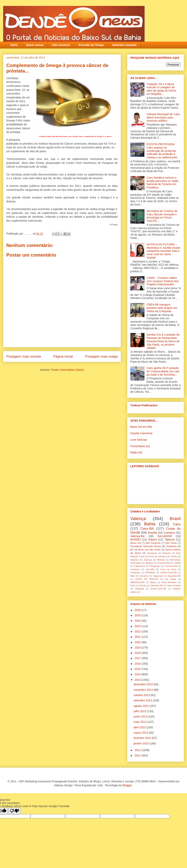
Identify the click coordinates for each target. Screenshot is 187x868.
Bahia (150, 524)
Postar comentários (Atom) (67, 370)
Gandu (174, 556)
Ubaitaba (139, 589)
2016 (138, 664)
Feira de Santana (158, 556)
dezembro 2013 (144, 684)
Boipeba (167, 553)
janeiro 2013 (142, 743)
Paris (133, 585)
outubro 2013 (142, 695)
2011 (138, 755)
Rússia (143, 585)
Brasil (175, 519)
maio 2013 (140, 722)
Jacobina (144, 576)
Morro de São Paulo (149, 550)
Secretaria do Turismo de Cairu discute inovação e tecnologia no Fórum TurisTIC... (162, 216)
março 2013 (141, 733)
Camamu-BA (171, 566)
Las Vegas (170, 579)
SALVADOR (165, 536)
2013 (138, 680)
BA (132, 550)
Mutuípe (161, 560)
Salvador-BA (157, 585)
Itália (133, 576)
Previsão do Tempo (91, 45)
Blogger (127, 785)
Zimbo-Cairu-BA (158, 589)
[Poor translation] (14, 811)
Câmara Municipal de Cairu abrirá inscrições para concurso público (163, 117)
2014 (138, 674)
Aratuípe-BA (164, 563)
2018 (138, 653)
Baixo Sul (136, 543)
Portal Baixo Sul (140, 446)
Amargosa (152, 553)
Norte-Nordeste (169, 582)
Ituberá (153, 540)
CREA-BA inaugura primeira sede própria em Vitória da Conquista (162, 308)
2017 (138, 658)
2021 (138, 637)
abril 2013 (140, 727)
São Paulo (171, 543)
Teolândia (171, 546)
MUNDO (136, 540)
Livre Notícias (139, 440)
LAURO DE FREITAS (147, 579)
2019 (138, 648)
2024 (138, 621)
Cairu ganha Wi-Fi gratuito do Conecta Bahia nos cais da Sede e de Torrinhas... (163, 371)
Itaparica (135, 560)
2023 (138, 626)
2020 (138, 642)
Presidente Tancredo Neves (146, 546)
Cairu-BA (147, 529)
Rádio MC (136, 452)
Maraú (153, 582)
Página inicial (63, 356)
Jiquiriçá (148, 560)
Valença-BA (137, 536)
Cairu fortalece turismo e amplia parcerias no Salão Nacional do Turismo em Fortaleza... (163, 183)
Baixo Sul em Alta (141, 427)
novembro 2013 (144, 690)
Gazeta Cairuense (141, 433)
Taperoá (170, 540)
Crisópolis (135, 573)
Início (14, 45)
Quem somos (35, 45)
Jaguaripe (158, 576)
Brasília (153, 533)
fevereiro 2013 (143, 738)
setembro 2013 (143, 700)
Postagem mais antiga (101, 356)
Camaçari (135, 569)
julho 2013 (140, 711)
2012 (138, 750)
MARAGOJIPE (137, 582)
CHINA (177, 563)
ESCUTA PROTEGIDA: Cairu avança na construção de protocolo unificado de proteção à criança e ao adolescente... (163, 151)
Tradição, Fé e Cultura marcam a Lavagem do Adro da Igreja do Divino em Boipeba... (161, 89)
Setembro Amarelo (124, 45)
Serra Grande (174, 585)
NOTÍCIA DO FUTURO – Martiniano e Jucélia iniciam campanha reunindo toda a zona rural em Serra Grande (164, 251)
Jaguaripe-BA (174, 576)
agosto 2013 (142, 706)
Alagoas (149, 563)
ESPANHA (150, 573)
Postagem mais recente (24, 356)
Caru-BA (150, 569)
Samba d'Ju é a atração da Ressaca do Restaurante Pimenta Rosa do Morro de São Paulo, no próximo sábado (163, 341)
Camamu (169, 533)
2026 (138, 610)
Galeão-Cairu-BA (169, 573)
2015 (138, 669)
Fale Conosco (61, 45)
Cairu (177, 524)
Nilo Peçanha (153, 543)
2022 (138, 631)
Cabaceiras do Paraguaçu (147, 566)
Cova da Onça (168, 569)
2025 (138, 615)
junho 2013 (141, 717)
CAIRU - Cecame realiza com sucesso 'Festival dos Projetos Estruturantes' (163, 281)
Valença (138, 519)
